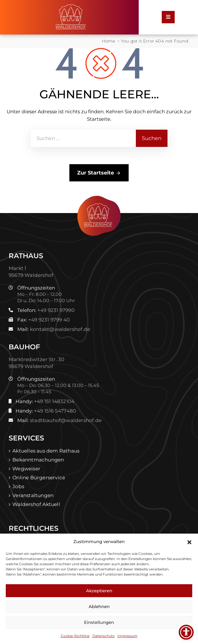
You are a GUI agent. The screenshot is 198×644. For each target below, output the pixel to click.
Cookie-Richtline (75, 636)
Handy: (45, 401)
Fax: (43, 320)
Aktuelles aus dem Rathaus (46, 451)
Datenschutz (103, 636)
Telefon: (46, 310)
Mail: (54, 329)
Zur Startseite (99, 173)
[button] (189, 542)
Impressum (127, 636)
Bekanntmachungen (38, 460)
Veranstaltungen (33, 495)
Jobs (18, 486)
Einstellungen (99, 622)
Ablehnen (99, 606)
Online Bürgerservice (39, 478)
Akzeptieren (99, 591)
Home (109, 41)
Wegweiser (26, 469)
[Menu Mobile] (168, 17)
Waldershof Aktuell (36, 504)
